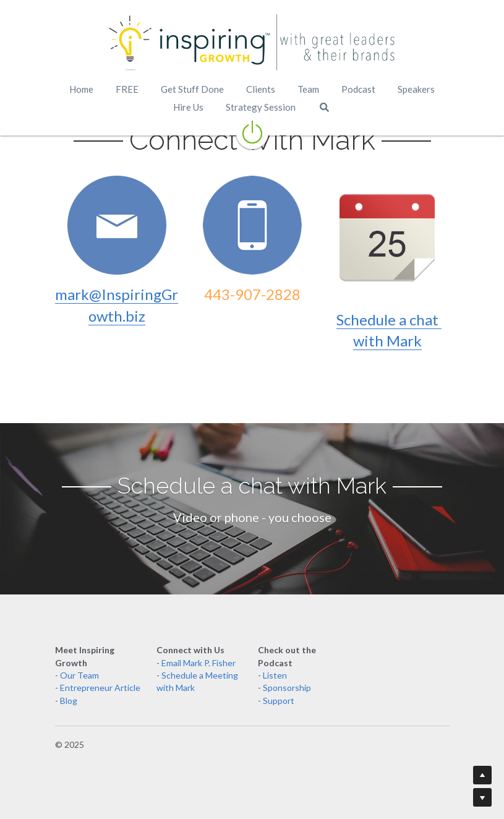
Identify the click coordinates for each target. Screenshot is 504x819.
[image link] (252, 43)
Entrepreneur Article (100, 688)
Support (279, 701)
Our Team (79, 675)
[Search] (324, 107)
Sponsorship (287, 688)
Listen (275, 675)
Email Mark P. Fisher (199, 663)
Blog (69, 701)
